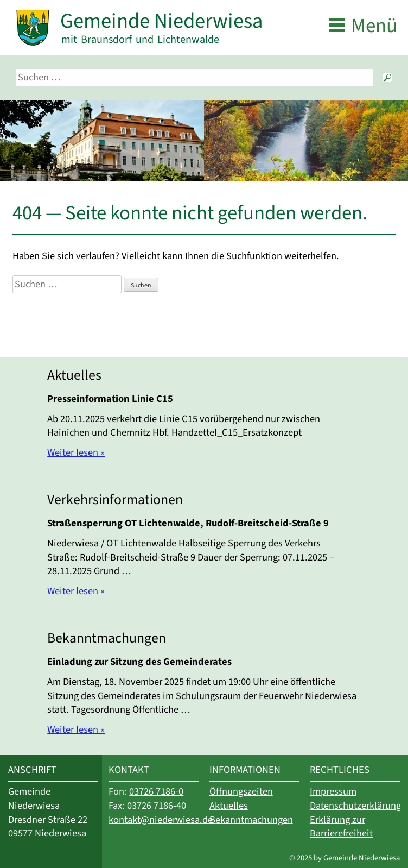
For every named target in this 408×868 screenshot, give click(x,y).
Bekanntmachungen (251, 820)
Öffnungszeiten (241, 791)
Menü (374, 26)
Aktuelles (229, 806)
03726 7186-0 (156, 791)
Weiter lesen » (76, 452)
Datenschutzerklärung (355, 806)
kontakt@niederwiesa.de (161, 820)
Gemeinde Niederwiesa (161, 21)
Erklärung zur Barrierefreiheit (341, 827)
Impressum (333, 791)
